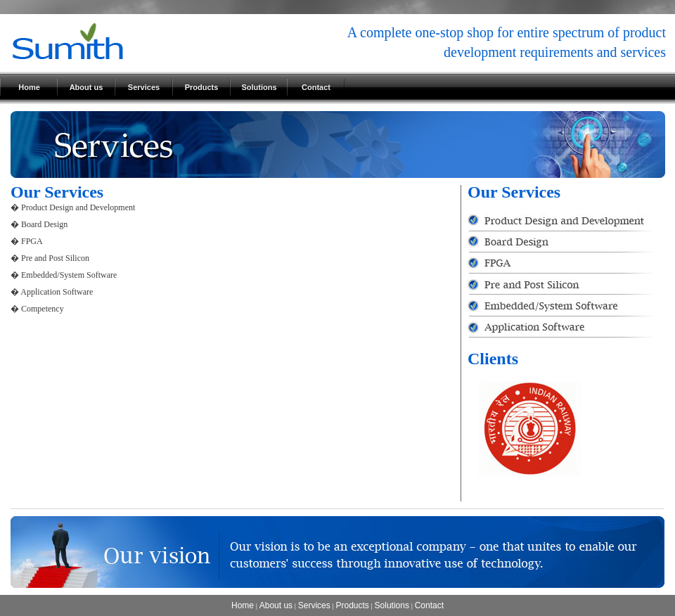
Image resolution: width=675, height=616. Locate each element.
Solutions (259, 87)
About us (86, 87)
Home (29, 87)
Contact (316, 87)
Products (202, 87)
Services (144, 87)
